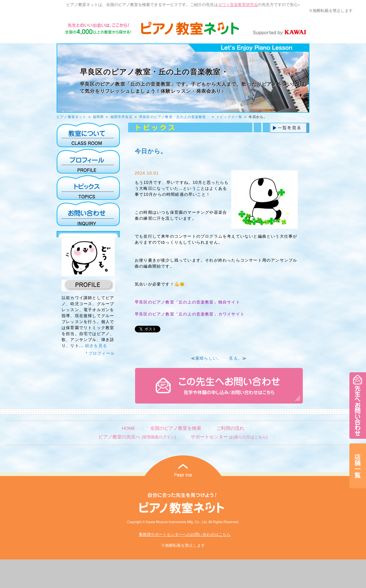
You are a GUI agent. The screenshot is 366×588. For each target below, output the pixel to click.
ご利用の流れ (230, 428)
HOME (129, 428)
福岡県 (98, 117)
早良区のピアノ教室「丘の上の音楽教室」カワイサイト (190, 314)
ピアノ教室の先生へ (137, 437)
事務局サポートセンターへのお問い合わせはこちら (185, 534)
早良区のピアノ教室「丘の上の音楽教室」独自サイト (187, 302)
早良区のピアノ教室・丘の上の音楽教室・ (175, 117)
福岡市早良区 (122, 117)
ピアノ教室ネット (72, 117)
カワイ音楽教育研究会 (238, 5)
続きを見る (96, 346)
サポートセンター (229, 437)
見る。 (236, 358)
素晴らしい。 (208, 358)
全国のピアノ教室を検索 (176, 428)
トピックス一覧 (229, 117)
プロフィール (100, 353)
